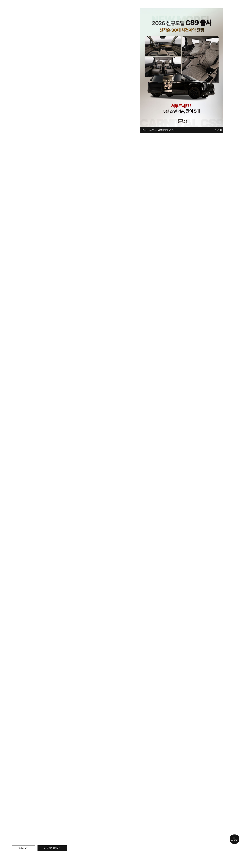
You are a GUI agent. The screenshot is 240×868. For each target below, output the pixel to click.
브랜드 (48, 7)
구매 (80, 7)
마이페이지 (222, 7)
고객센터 (172, 7)
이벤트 (153, 7)
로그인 (201, 7)
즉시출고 (133, 7)
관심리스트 (211, 7)
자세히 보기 (23, 848)
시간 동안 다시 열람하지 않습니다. (158, 130)
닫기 (218, 130)
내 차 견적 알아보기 (52, 848)
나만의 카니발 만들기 (105, 7)
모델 (65, 7)
